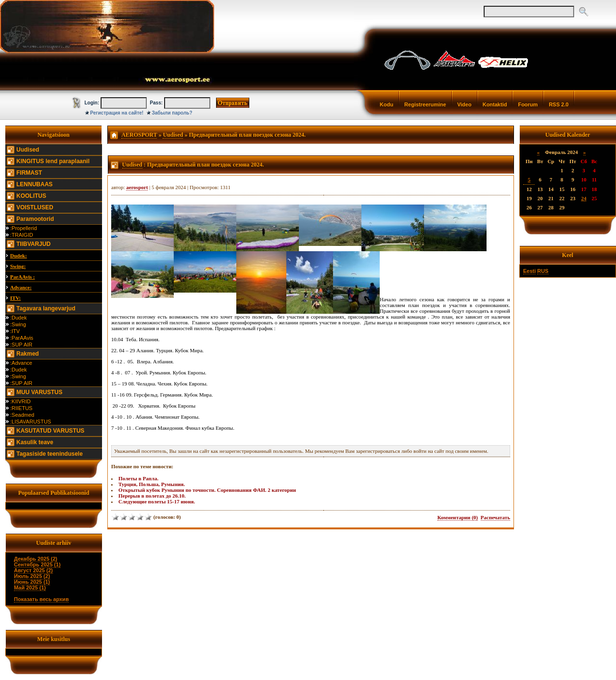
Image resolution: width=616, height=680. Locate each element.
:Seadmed (22, 415)
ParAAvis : (22, 277)
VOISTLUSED (35, 207)
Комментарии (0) (458, 517)
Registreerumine (425, 104)
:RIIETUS (21, 408)
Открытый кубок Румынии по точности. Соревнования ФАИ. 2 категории (207, 490)
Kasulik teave (35, 442)
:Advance (21, 363)
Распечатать (495, 517)
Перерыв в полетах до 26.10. (152, 496)
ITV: (15, 298)
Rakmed (28, 354)
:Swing (18, 324)
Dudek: (19, 256)
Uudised (28, 150)
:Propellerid (24, 228)
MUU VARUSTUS (39, 392)
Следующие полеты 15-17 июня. (157, 501)
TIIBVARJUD (33, 244)
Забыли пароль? (172, 113)
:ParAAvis (22, 338)
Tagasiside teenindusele (50, 454)
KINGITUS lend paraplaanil (53, 161)
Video (464, 104)
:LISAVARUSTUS (31, 422)
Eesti (529, 271)
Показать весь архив (41, 599)
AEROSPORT (139, 135)
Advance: (21, 287)
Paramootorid (35, 219)
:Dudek (19, 318)
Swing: (18, 266)
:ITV (15, 331)
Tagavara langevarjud (46, 308)
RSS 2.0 (558, 104)
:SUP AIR (21, 345)
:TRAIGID (22, 235)
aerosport (137, 187)
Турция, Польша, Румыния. (152, 484)
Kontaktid (495, 104)
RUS (543, 271)
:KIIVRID (20, 401)
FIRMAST (29, 173)
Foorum (528, 104)
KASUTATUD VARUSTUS (50, 431)
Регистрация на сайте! (117, 113)
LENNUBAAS (34, 184)
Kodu (386, 104)
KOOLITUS (31, 196)
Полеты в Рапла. (138, 478)
